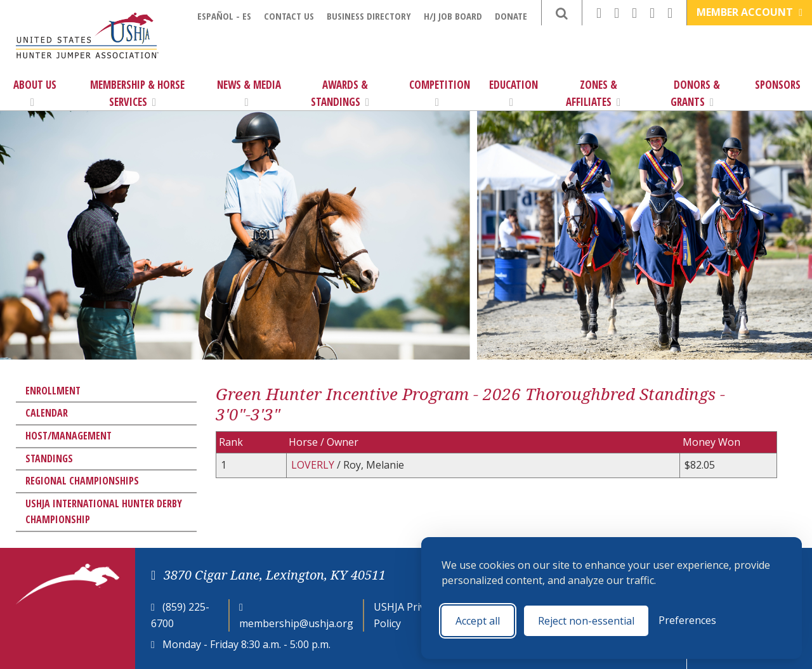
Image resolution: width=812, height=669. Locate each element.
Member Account (750, 12)
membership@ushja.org (296, 623)
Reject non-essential (586, 621)
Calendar (47, 413)
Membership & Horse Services (137, 93)
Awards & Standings (340, 93)
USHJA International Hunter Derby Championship (104, 512)
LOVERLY (314, 465)
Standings (49, 458)
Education (514, 93)
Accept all (478, 621)
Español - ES (224, 16)
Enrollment (53, 391)
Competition (440, 93)
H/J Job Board (453, 16)
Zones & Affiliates (593, 93)
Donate (511, 16)
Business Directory (369, 16)
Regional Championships (82, 481)
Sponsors (778, 85)
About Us (35, 93)
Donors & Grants (696, 93)
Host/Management (69, 436)
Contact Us (289, 16)
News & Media (249, 93)
